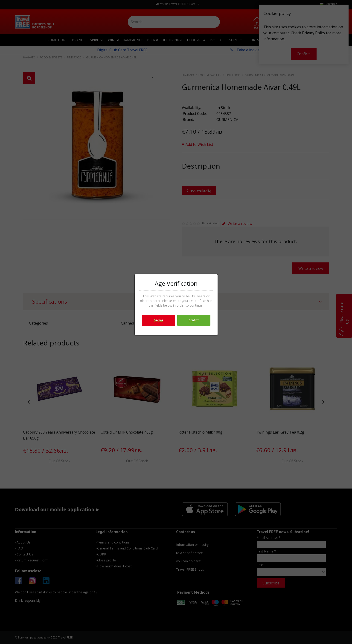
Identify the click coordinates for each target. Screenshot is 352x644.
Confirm (194, 320)
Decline (158, 320)
